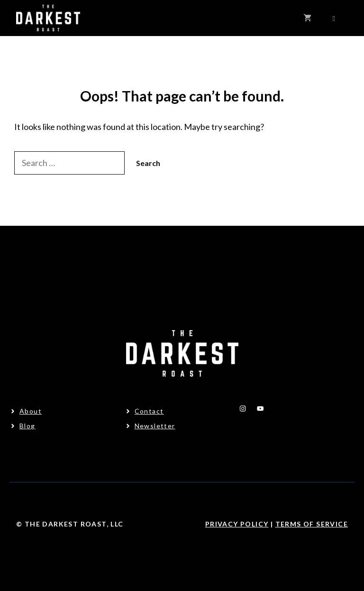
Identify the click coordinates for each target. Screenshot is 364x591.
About (31, 411)
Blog (27, 426)
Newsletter (155, 426)
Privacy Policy (237, 524)
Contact (149, 411)
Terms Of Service (312, 524)
